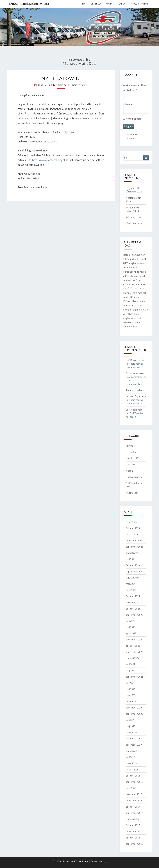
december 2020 (134, 708)
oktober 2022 (133, 646)
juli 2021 (130, 683)
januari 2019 (132, 770)
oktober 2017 (133, 807)
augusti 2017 (132, 819)
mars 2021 (131, 695)
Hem (83, 4)
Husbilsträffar (133, 458)
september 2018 (134, 782)
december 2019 (134, 745)
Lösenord (129, 104)
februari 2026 (133, 528)
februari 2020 (133, 738)
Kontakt (110, 4)
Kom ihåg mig (132, 119)
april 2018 (131, 788)
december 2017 (134, 794)
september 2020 (134, 714)
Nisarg (102, 861)
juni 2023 (130, 621)
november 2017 (134, 800)
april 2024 (131, 590)
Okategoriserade (135, 477)
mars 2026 (131, 522)
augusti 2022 (132, 658)
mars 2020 (131, 732)
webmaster (132, 493)
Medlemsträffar (139, 4)
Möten (129, 471)
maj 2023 (131, 627)
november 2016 (134, 831)
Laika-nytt (131, 464)
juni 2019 (130, 757)
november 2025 (134, 540)
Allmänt (130, 446)
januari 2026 (132, 534)
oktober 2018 (133, 776)
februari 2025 (133, 565)
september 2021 (134, 677)
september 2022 (134, 652)
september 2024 (134, 571)
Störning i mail (134, 217)
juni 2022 (130, 664)
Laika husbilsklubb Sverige (29, 4)
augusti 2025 (132, 553)
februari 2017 (133, 825)
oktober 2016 (133, 838)
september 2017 (134, 813)
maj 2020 (131, 726)
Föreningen (95, 4)
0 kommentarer (77, 85)
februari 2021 (133, 701)
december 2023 (134, 602)
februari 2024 (133, 596)
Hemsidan (131, 452)
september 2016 (134, 844)
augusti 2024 (132, 578)
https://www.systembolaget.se (50, 160)
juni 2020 (130, 720)
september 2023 (134, 615)
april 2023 (131, 633)
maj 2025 (131, 559)
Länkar (123, 4)
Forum (143, 390)
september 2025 (134, 547)
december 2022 (134, 640)
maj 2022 (131, 670)
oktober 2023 (133, 609)
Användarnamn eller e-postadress (135, 88)
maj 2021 (131, 689)
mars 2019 (131, 763)
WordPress (82, 861)
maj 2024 (131, 584)
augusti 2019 (132, 751)
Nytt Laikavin (61, 78)
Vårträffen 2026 (134, 223)
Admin (60, 85)
